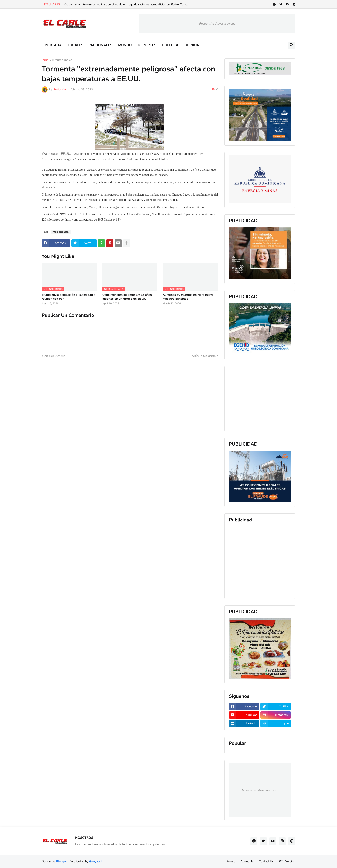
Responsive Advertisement (217, 24)
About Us (247, 861)
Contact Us (266, 861)
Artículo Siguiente (204, 356)
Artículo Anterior (55, 356)
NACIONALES (101, 45)
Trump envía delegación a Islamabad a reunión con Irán (69, 297)
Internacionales (62, 60)
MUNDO (125, 45)
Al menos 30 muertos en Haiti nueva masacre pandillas (188, 297)
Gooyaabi (96, 861)
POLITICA (170, 45)
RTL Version (287, 861)
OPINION (192, 45)
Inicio (45, 60)
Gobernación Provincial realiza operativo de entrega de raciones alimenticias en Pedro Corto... (127, 4)
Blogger (61, 861)
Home (231, 861)
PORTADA (53, 45)
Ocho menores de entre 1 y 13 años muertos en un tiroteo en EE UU (127, 297)
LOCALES (76, 45)
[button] (292, 45)
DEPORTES (147, 45)
